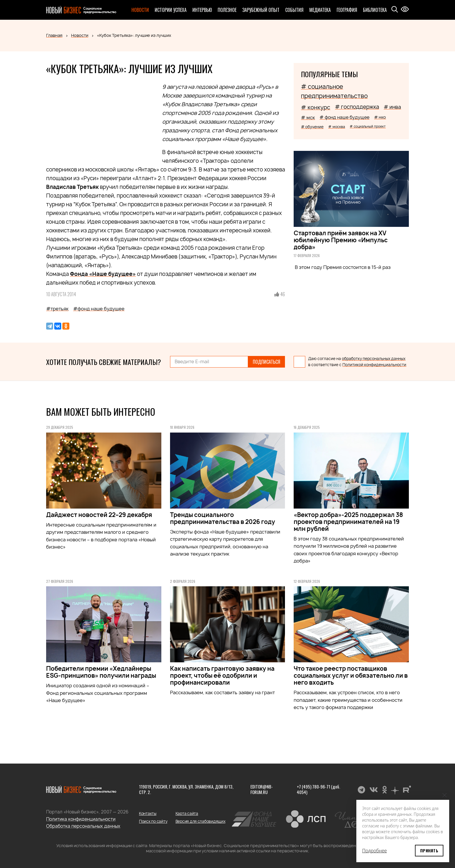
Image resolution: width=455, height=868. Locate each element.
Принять (429, 850)
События (294, 10)
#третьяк (57, 309)
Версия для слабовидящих (201, 821)
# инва (392, 107)
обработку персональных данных (374, 359)
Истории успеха (171, 10)
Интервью (202, 10)
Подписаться (267, 362)
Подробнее (374, 851)
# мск (308, 117)
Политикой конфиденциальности (374, 365)
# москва (337, 127)
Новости (140, 10)
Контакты (148, 813)
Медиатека (320, 10)
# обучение (312, 127)
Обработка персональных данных (83, 826)
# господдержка (357, 107)
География (347, 10)
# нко (380, 117)
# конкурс (316, 107)
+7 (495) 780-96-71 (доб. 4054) (318, 789)
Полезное (227, 10)
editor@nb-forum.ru (262, 789)
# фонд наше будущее (344, 117)
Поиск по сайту (153, 821)
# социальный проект (368, 126)
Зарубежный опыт (261, 10)
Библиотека (375, 10)
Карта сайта (187, 813)
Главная (54, 35)
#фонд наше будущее (99, 309)
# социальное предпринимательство (334, 91)
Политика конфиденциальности (81, 819)
